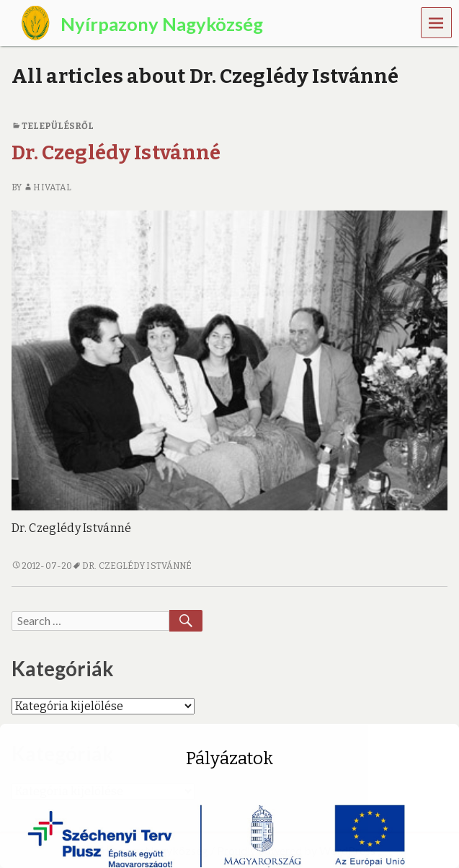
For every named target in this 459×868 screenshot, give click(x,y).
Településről (58, 126)
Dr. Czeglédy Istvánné (116, 152)
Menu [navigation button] (437, 22)
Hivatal (47, 187)
